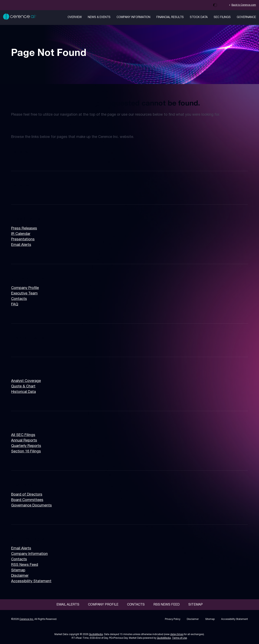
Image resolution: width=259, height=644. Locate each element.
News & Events (99, 17)
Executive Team (24, 294)
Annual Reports (24, 441)
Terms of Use (179, 638)
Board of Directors (27, 495)
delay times (177, 634)
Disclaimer (20, 576)
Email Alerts (21, 245)
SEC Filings (222, 17)
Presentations (23, 239)
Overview (75, 17)
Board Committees (27, 500)
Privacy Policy (173, 619)
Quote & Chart (23, 387)
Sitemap (18, 570)
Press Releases (24, 229)
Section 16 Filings (26, 452)
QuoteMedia (96, 634)
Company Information (133, 17)
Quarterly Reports (26, 446)
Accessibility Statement (31, 581)
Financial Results (170, 17)
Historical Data (23, 392)
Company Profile (25, 288)
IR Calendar (21, 234)
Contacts (19, 299)
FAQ (15, 304)
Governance (246, 17)
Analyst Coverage (26, 381)
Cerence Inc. (27, 619)
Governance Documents (31, 506)
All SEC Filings (23, 435)
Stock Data (199, 17)
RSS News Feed (25, 565)
